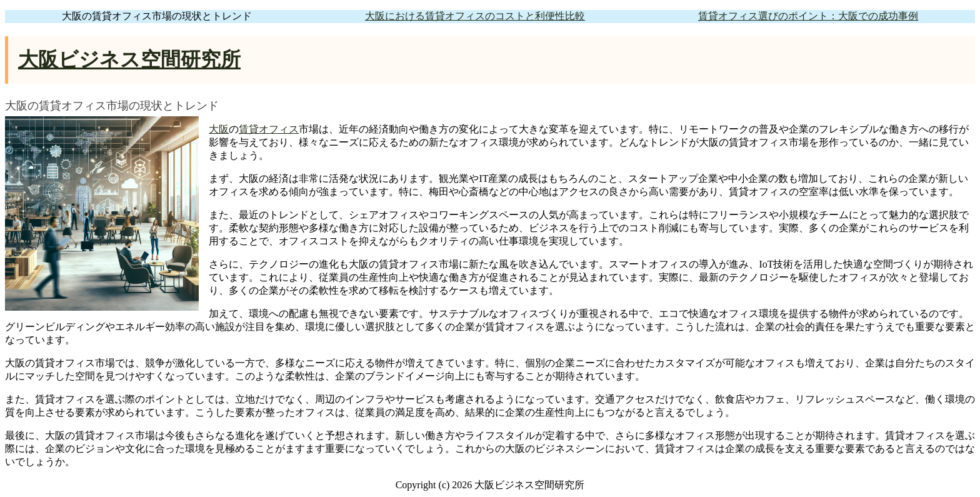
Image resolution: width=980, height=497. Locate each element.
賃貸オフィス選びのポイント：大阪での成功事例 (808, 16)
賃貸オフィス (269, 129)
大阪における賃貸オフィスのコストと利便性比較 (475, 16)
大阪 (219, 129)
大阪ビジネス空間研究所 (129, 59)
